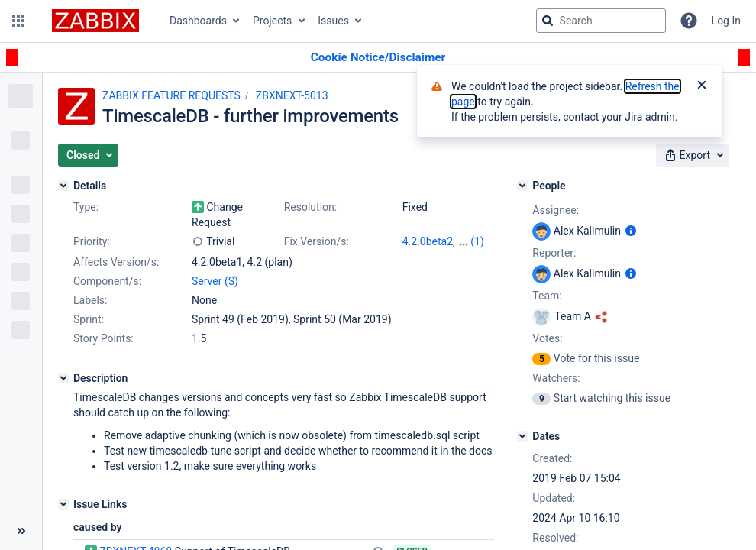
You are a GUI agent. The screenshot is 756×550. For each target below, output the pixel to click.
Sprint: (89, 319)
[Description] (63, 378)
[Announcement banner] (378, 58)
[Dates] (522, 436)
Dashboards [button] (198, 21)
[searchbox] (601, 21)
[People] (522, 186)
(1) (477, 241)
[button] (18, 21)
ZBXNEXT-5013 (292, 95)
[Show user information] (631, 231)
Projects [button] (272, 21)
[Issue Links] (63, 504)
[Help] (689, 21)
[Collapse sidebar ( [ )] (21, 531)
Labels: (90, 300)
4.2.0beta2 (428, 241)
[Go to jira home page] (95, 21)
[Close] (702, 86)
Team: (547, 296)
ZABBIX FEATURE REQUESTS (171, 95)
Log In (726, 21)
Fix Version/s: (317, 241)
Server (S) (215, 281)
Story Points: (103, 338)
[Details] (63, 186)
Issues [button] (333, 21)
